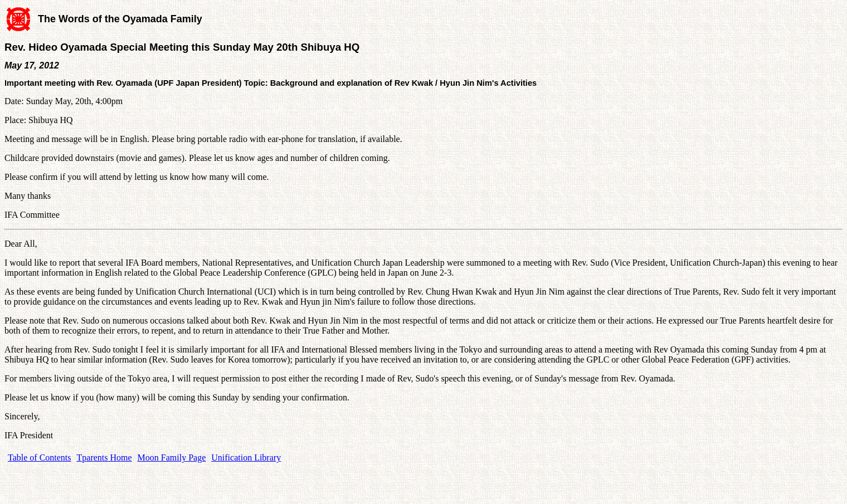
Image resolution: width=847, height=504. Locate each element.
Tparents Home (104, 457)
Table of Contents (40, 457)
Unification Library (246, 457)
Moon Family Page (172, 457)
